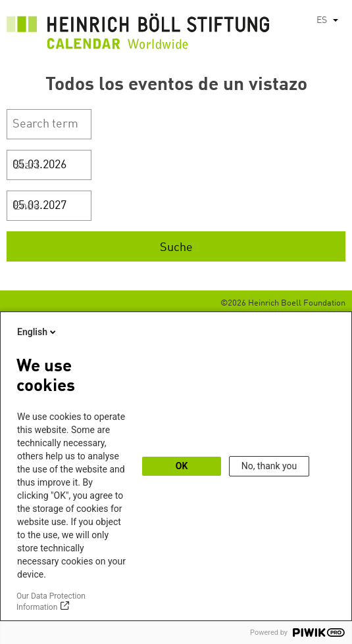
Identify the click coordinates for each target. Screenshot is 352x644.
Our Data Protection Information (51, 602)
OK (182, 466)
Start (26, 166)
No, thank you (269, 466)
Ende (27, 206)
